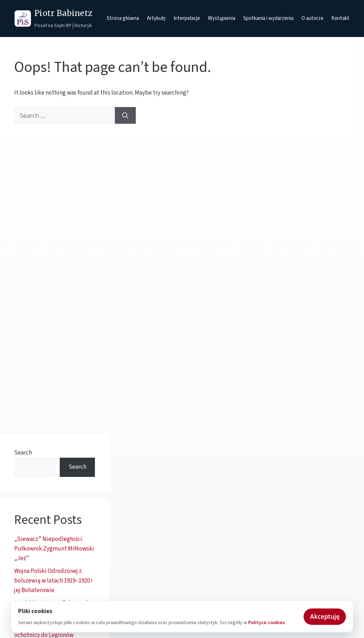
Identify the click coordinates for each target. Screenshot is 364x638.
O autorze (312, 18)
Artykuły (156, 18)
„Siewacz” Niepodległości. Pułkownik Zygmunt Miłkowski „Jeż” (54, 549)
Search (23, 453)
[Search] (125, 116)
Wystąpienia (222, 18)
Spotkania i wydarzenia (268, 18)
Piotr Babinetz (63, 13)
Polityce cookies (266, 623)
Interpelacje (187, 18)
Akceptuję (325, 616)
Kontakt (340, 18)
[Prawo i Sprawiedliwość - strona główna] (23, 18)
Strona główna (123, 18)
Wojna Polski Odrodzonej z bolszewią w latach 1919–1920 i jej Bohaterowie (53, 581)
